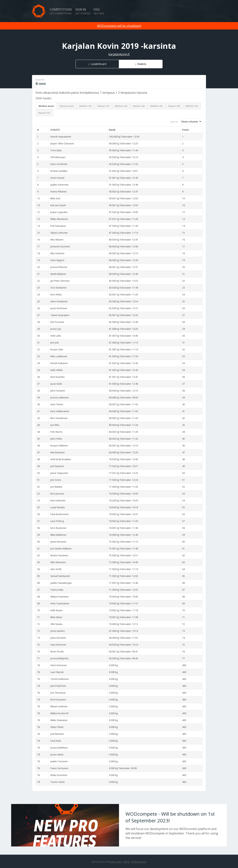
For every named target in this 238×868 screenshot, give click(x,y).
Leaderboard (98, 64)
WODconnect (139, 862)
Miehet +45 (156, 106)
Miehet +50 (192, 106)
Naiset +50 (44, 113)
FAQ (99, 11)
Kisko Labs (116, 862)
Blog (127, 862)
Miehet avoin (46, 106)
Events (142, 64)
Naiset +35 (103, 106)
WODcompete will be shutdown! (119, 26)
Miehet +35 (86, 106)
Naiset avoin (67, 106)
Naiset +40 (139, 106)
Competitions (61, 11)
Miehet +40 (121, 106)
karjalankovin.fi (119, 54)
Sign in (83, 11)
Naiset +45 (174, 106)
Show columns (188, 122)
